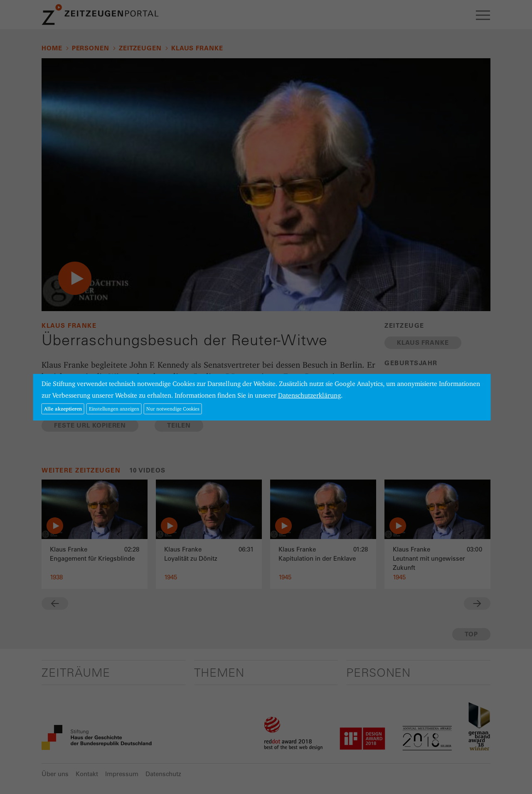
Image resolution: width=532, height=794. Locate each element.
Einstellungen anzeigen (114, 409)
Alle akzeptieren (63, 409)
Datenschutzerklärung (309, 395)
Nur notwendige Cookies (173, 409)
